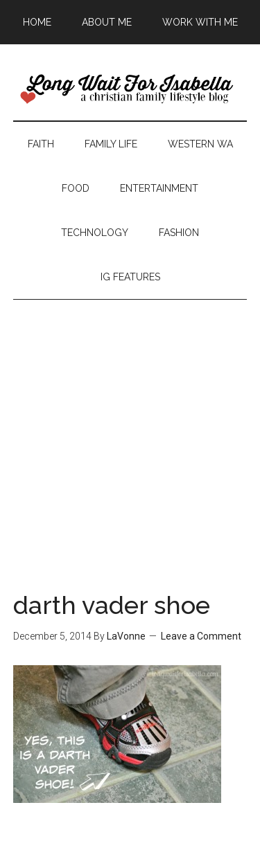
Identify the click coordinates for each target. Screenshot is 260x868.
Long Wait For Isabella (130, 89)
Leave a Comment (201, 636)
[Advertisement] (130, 430)
